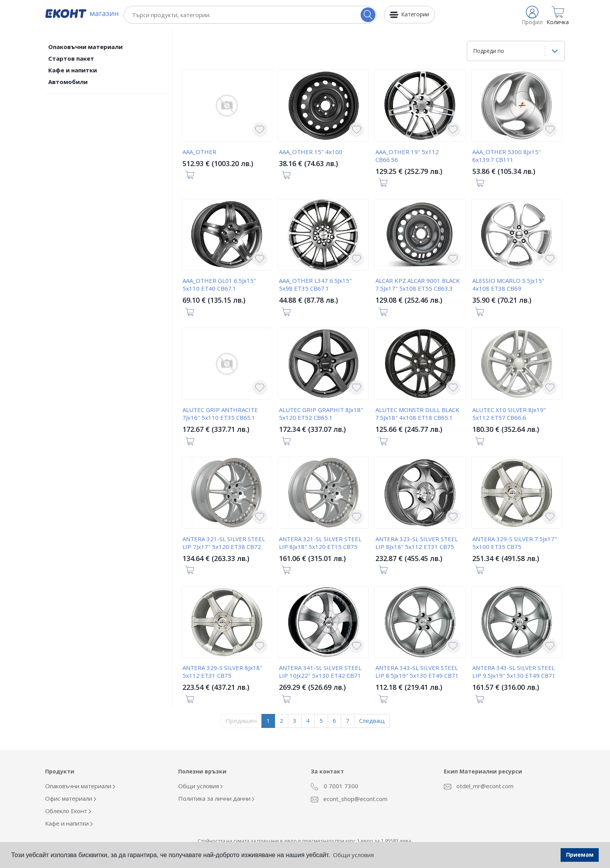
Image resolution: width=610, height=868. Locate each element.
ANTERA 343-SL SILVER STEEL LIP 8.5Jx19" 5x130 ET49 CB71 (417, 672)
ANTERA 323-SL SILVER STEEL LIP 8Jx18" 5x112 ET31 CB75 (417, 543)
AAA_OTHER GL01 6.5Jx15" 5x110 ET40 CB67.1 (219, 284)
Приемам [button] (580, 855)
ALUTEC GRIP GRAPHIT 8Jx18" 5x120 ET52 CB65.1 (321, 414)
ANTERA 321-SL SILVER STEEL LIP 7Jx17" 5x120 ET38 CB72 (224, 543)
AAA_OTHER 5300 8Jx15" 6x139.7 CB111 (507, 156)
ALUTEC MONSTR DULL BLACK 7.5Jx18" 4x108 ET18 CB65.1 (417, 414)
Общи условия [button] (353, 855)
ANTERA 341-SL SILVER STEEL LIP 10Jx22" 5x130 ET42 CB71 (320, 672)
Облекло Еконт (68, 811)
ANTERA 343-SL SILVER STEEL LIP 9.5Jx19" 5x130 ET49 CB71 (514, 672)
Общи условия (201, 786)
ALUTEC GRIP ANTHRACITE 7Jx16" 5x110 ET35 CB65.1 (220, 414)
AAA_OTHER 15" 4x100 (311, 152)
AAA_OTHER (199, 152)
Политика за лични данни (216, 798)
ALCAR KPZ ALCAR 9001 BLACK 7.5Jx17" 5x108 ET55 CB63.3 (418, 284)
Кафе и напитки (73, 70)
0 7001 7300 (335, 786)
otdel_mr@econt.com (479, 786)
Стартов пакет (71, 58)
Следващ (372, 721)
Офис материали (71, 798)
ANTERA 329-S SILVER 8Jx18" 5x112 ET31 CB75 (222, 672)
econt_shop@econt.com (349, 799)
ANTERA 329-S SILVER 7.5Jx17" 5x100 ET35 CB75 (514, 543)
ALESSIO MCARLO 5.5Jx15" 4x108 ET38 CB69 (508, 284)
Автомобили (68, 82)
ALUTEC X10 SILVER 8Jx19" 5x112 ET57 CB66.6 (509, 414)
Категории (415, 14)
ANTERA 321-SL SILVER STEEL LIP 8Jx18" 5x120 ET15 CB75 (320, 543)
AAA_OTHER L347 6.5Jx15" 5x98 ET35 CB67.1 (315, 284)
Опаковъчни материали (85, 47)
